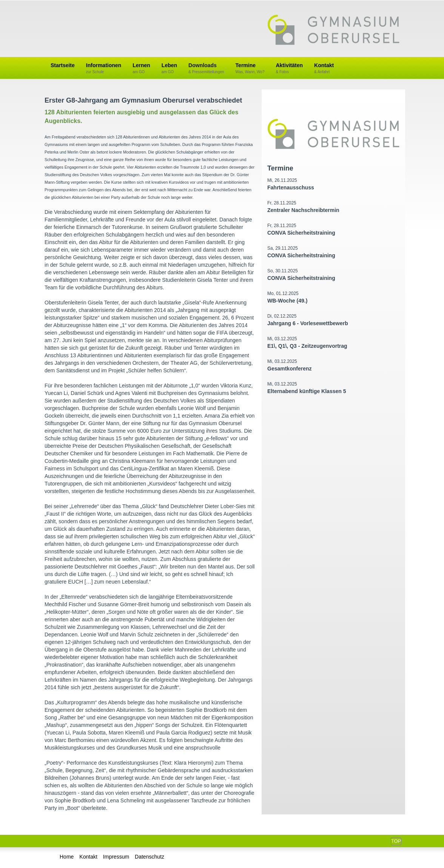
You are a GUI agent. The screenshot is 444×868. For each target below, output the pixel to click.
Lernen (141, 68)
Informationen (104, 68)
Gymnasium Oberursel (333, 31)
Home (67, 857)
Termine (250, 68)
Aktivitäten (289, 68)
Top (396, 841)
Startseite (63, 65)
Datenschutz (150, 857)
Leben (169, 68)
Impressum (116, 857)
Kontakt (324, 68)
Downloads (206, 68)
